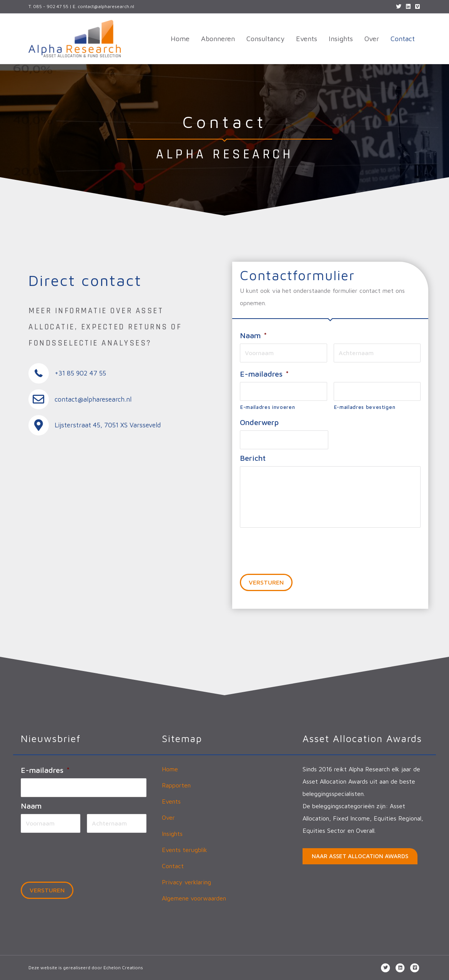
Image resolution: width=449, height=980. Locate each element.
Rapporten (176, 785)
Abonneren (218, 39)
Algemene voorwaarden (194, 898)
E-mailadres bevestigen (365, 407)
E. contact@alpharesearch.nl (103, 6)
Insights (341, 39)
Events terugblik (185, 850)
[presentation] (298, 546)
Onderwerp (259, 422)
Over (372, 39)
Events (307, 39)
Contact (403, 39)
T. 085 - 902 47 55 (48, 6)
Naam (253, 335)
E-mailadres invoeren (268, 407)
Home (180, 39)
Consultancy (265, 39)
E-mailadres (264, 374)
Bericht (253, 458)
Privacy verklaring (186, 882)
